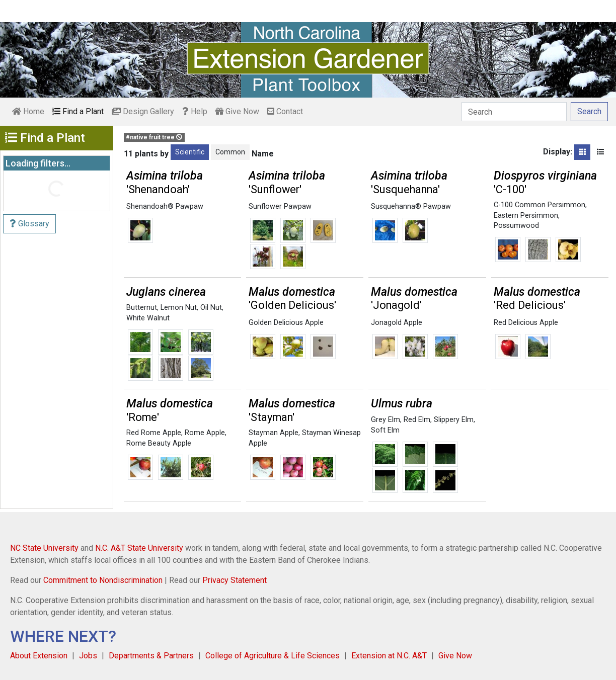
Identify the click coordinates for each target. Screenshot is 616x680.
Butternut (142, 308)
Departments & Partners (151, 656)
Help (195, 111)
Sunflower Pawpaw (280, 206)
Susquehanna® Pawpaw (411, 206)
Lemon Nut (179, 308)
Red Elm (417, 420)
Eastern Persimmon (526, 216)
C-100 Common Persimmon (540, 205)
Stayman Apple (274, 433)
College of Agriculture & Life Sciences (273, 656)
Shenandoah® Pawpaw (165, 206)
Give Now (237, 111)
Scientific (190, 152)
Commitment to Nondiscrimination (103, 580)
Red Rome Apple (154, 433)
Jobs (88, 656)
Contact (285, 111)
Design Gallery (143, 111)
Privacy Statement (235, 580)
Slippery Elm (454, 420)
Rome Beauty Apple (159, 443)
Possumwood (516, 226)
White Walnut (148, 318)
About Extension (39, 656)
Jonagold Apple (397, 323)
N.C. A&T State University (139, 548)
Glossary (29, 224)
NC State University (44, 548)
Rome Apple (205, 433)
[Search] (514, 112)
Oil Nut (211, 308)
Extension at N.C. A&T (389, 656)
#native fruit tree (154, 137)
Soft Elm (385, 430)
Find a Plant (78, 111)
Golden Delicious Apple (286, 323)
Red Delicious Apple (526, 323)
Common (230, 152)
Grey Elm (386, 420)
